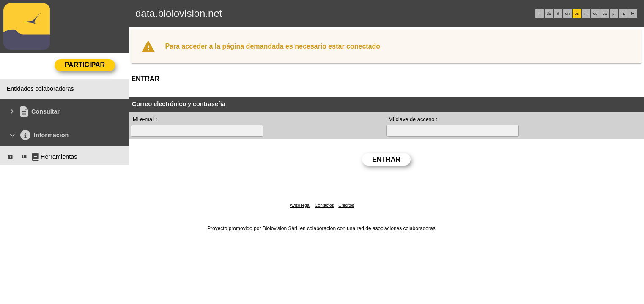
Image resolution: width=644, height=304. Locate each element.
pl (614, 14)
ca (605, 14)
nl (586, 14)
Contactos (324, 205)
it (558, 14)
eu (595, 14)
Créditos (346, 205)
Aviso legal (300, 205)
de (549, 14)
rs (623, 14)
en (567, 14)
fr (540, 14)
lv (633, 14)
